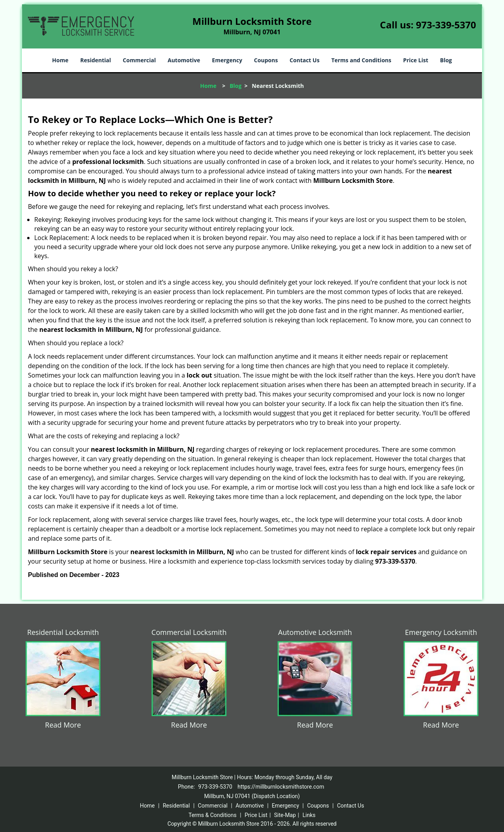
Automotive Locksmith (315, 632)
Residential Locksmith (63, 632)
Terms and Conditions (361, 60)
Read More (63, 725)
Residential (96, 60)
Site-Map (285, 815)
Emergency (227, 60)
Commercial (139, 60)
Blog (446, 60)
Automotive (184, 60)
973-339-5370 (446, 25)
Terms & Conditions (213, 815)
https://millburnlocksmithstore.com (281, 787)
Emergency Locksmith (441, 632)
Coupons (266, 60)
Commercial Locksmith (189, 632)
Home (60, 60)
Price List (416, 60)
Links (309, 815)
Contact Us (305, 60)
